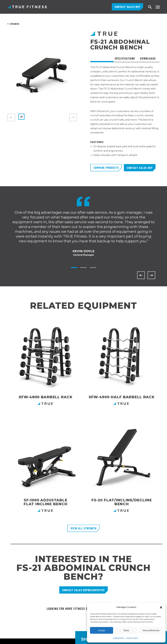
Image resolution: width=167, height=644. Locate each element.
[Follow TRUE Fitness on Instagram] (137, 600)
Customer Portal (68, 569)
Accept (102, 630)
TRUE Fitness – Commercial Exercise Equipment (27, 7)
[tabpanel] (125, 115)
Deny (126, 630)
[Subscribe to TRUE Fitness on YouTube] (151, 600)
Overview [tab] (102, 58)
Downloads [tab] (148, 58)
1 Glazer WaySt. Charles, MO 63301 (22, 592)
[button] (161, 607)
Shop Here (111, 475)
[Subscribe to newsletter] (157, 524)
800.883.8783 (15, 574)
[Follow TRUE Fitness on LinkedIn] (131, 600)
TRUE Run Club (67, 596)
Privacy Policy (132, 638)
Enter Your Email (94, 524)
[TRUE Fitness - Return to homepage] (83, 550)
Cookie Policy (119, 638)
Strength (14, 24)
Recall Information (69, 601)
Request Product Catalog (73, 575)
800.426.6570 (15, 583)
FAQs (61, 585)
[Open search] (150, 7)
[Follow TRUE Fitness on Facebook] (144, 600)
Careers (63, 591)
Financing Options (69, 580)
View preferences (151, 630)
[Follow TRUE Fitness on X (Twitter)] (158, 600)
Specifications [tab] (125, 58)
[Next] (151, 275)
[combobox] (6, 638)
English (5, 640)
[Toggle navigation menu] (158, 7)
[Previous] (141, 275)
